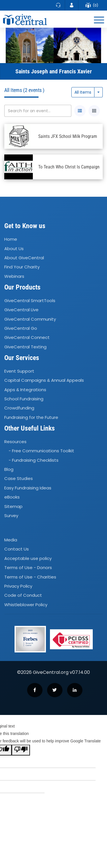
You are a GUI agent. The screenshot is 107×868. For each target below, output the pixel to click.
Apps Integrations (25, 390)
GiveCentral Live (21, 310)
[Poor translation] (21, 750)
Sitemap (13, 506)
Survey (11, 516)
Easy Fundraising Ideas (28, 488)
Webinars (14, 276)
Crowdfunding (19, 408)
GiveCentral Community (30, 319)
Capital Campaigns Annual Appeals (44, 380)
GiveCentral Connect (27, 338)
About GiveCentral (24, 258)
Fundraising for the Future (31, 417)
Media (11, 540)
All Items (83, 92)
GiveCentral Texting (25, 347)
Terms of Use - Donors (28, 567)
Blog (9, 469)
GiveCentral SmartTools (30, 301)
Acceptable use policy (28, 558)
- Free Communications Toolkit (41, 451)
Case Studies (19, 479)
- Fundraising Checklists (34, 460)
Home (11, 239)
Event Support (19, 371)
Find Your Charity (22, 267)
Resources (15, 442)
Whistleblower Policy (26, 605)
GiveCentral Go (21, 328)
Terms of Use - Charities (30, 577)
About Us (14, 249)
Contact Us (17, 549)
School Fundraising (24, 399)
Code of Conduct (23, 595)
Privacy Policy (18, 586)
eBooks (12, 497)
